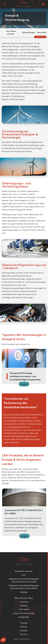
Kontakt (40, 37)
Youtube (24, 623)
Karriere (24, 634)
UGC (24, 575)
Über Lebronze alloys (24, 598)
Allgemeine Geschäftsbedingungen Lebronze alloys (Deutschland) (24, 587)
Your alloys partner (11, 33)
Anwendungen (28, 32)
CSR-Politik (24, 609)
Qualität (24, 606)
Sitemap (24, 592)
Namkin (31, 639)
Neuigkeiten (24, 617)
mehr (24, 384)
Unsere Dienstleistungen (24, 613)
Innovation (24, 602)
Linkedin (24, 627)
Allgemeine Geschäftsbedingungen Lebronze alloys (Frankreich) (24, 580)
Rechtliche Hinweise (24, 571)
